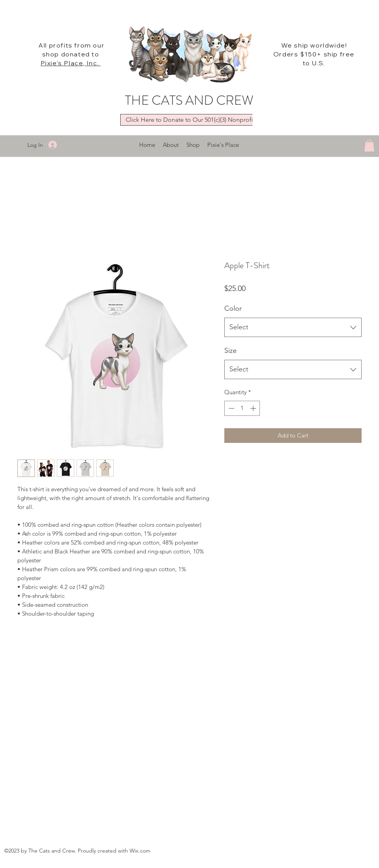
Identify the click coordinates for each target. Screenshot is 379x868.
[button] (369, 146)
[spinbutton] (242, 408)
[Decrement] (231, 408)
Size (230, 351)
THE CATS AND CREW (189, 100)
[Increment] (254, 408)
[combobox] (293, 327)
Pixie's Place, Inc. (71, 63)
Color (233, 308)
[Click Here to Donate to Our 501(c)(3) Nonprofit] (190, 120)
